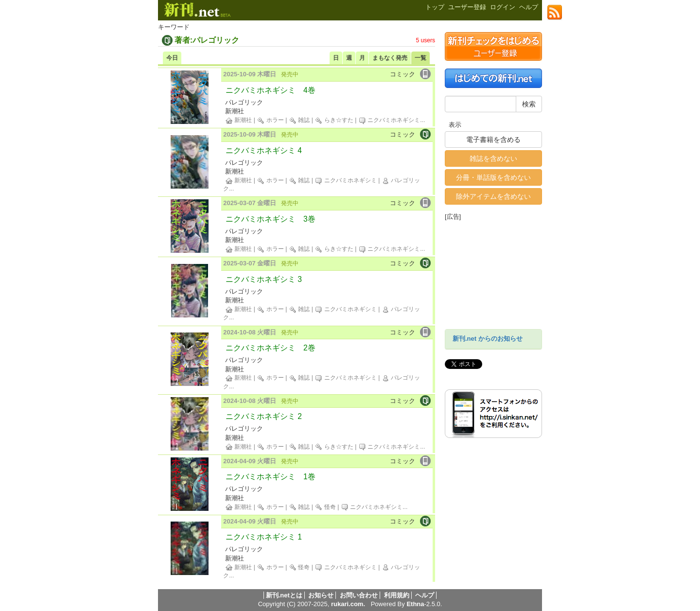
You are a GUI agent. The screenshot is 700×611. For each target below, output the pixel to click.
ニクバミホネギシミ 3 (264, 279)
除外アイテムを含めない (493, 196)
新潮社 (238, 120)
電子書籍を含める (493, 140)
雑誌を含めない (493, 158)
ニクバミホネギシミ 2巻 (271, 348)
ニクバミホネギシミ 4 (264, 150)
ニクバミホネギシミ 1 (264, 537)
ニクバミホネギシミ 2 (264, 416)
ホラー (270, 120)
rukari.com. (348, 604)
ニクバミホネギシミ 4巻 (271, 90)
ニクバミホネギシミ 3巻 (271, 219)
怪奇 (325, 507)
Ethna (415, 604)
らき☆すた (334, 120)
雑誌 (299, 120)
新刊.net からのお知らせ (488, 339)
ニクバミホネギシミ (389, 120)
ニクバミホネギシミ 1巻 (271, 477)
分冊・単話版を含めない (493, 177)
